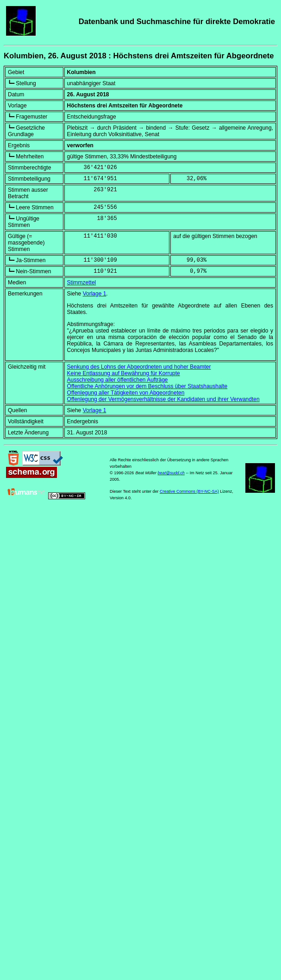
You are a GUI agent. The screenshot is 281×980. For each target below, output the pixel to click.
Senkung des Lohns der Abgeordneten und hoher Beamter (139, 367)
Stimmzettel (82, 283)
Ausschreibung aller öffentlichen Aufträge (118, 380)
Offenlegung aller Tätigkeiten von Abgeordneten (126, 393)
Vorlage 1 (95, 294)
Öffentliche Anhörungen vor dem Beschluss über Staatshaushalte (147, 386)
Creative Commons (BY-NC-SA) (189, 491)
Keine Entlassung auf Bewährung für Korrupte (124, 373)
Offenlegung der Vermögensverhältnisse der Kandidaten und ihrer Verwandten (163, 399)
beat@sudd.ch (171, 473)
